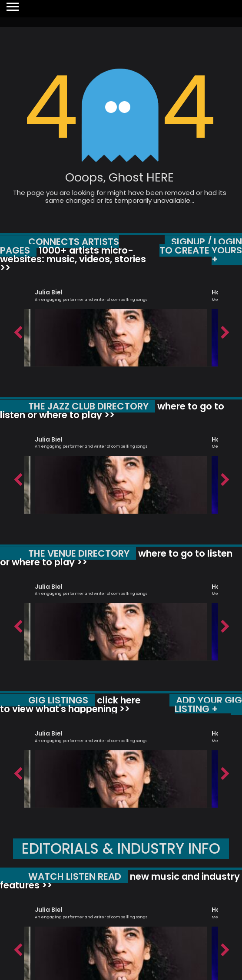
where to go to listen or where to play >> (112, 411)
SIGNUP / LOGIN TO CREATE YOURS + (201, 250)
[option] (121, 324)
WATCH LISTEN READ (75, 876)
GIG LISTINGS (58, 700)
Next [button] (225, 330)
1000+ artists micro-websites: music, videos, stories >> (73, 259)
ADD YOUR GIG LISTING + (208, 704)
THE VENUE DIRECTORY (79, 553)
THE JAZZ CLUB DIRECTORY (88, 406)
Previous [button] (17, 330)
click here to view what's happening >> (70, 704)
